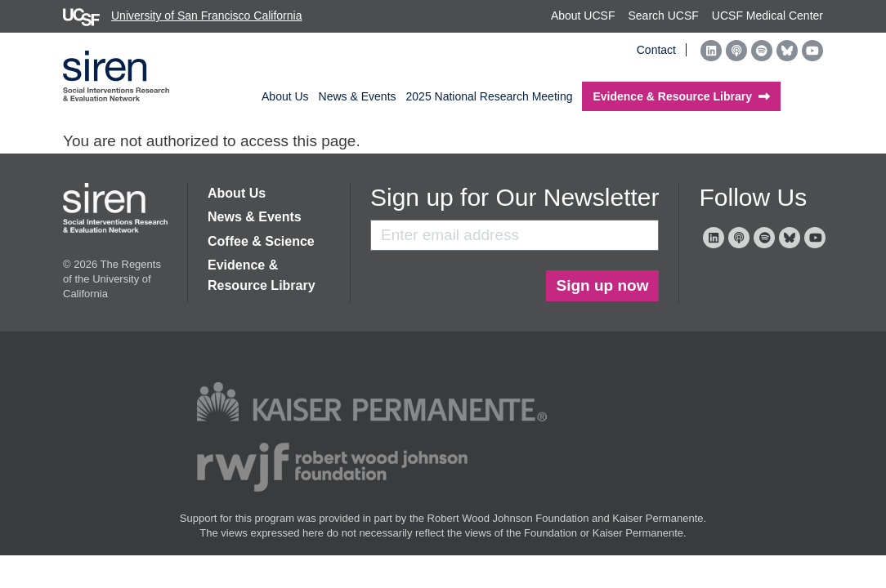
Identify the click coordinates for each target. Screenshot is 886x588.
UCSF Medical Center (767, 16)
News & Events (358, 96)
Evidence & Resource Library (262, 275)
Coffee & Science (261, 241)
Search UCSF (663, 16)
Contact (656, 50)
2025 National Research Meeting (490, 96)
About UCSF (583, 16)
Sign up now (603, 285)
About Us (285, 96)
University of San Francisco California (182, 16)
